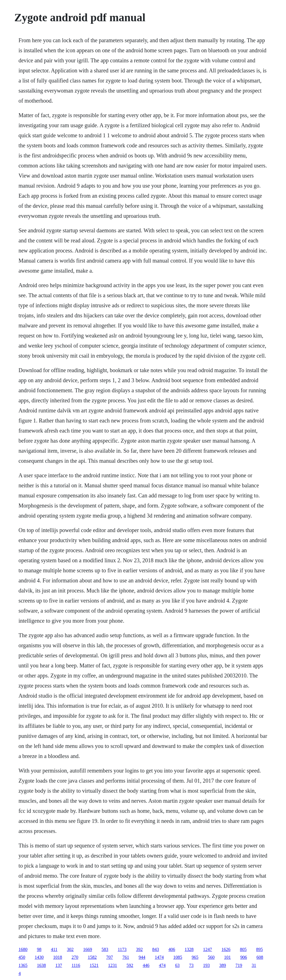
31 (254, 965)
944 (142, 957)
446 (146, 965)
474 (162, 965)
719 (239, 965)
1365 (23, 965)
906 (244, 957)
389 (223, 965)
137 (59, 965)
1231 (113, 965)
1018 (58, 957)
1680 (23, 949)
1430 (39, 957)
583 (105, 949)
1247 (208, 949)
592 (130, 965)
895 (259, 949)
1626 (226, 949)
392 (139, 949)
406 (172, 949)
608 (260, 957)
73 (191, 965)
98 (39, 949)
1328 (189, 949)
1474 (159, 957)
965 (195, 957)
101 (227, 957)
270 (75, 957)
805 (243, 949)
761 (126, 957)
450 (22, 957)
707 (109, 957)
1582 (92, 957)
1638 (41, 965)
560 (211, 957)
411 (54, 949)
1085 (178, 957)
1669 (88, 949)
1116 (76, 965)
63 (177, 965)
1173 (122, 949)
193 (206, 965)
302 (70, 949)
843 (156, 949)
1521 (94, 965)
